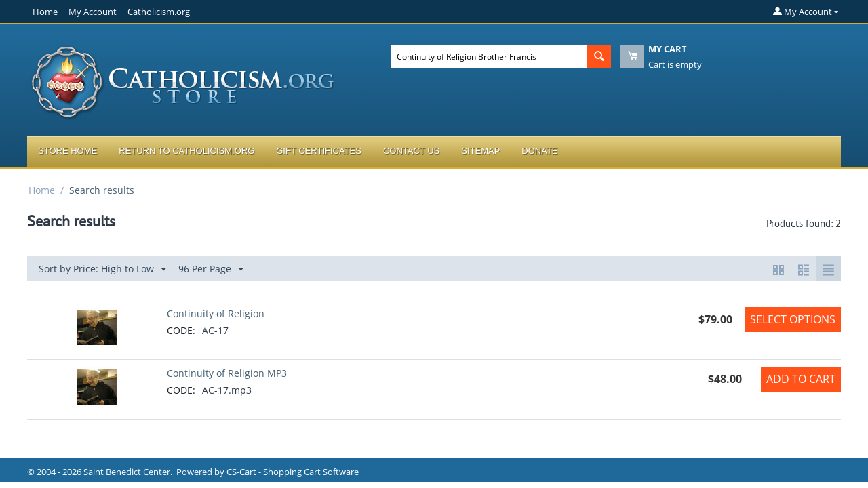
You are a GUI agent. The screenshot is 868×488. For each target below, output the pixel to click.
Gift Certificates (319, 151)
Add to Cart (801, 379)
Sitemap (480, 151)
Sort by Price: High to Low (102, 269)
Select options (793, 319)
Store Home (67, 151)
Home (45, 12)
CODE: (181, 330)
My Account (93, 12)
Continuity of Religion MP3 (227, 373)
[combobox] (489, 57)
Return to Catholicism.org (186, 151)
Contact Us (411, 151)
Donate (539, 151)
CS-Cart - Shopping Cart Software (293, 472)
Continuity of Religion (216, 313)
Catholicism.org (159, 12)
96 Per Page (211, 269)
